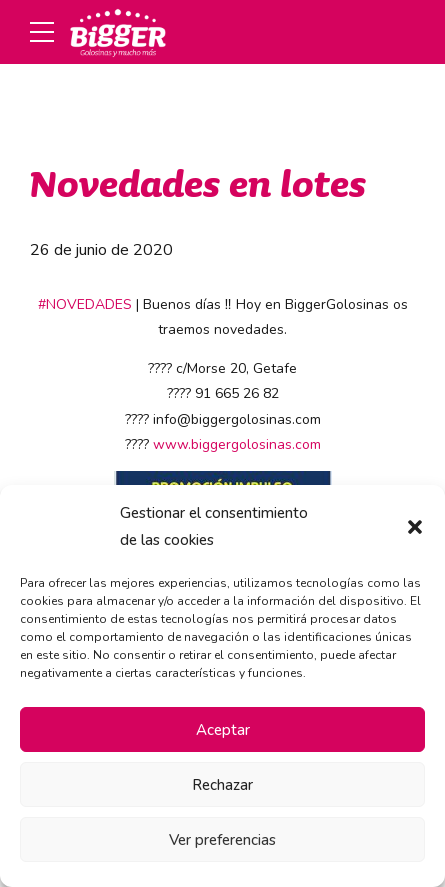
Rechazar (222, 785)
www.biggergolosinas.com (237, 444)
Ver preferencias (222, 840)
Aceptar (223, 730)
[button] (415, 527)
